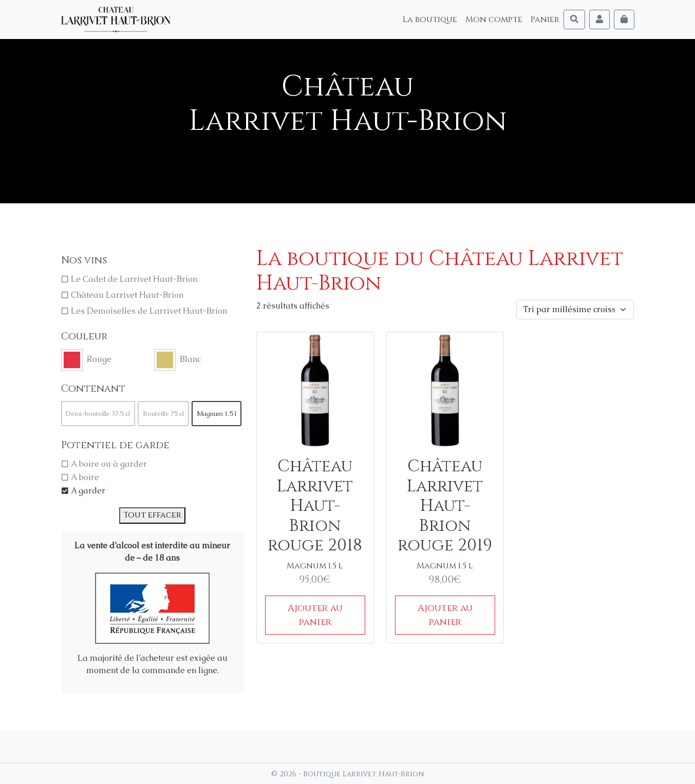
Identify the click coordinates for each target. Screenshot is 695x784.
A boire (85, 477)
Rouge (99, 359)
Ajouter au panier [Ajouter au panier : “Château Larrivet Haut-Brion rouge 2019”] (445, 615)
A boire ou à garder (109, 464)
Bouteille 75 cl (163, 414)
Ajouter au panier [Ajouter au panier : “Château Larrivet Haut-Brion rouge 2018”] (315, 615)
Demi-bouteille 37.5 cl (98, 414)
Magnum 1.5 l (217, 414)
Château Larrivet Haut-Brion (127, 295)
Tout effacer (152, 515)
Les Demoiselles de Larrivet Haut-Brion (149, 311)
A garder (88, 491)
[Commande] (575, 310)
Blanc (190, 359)
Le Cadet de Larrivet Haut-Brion (134, 279)
